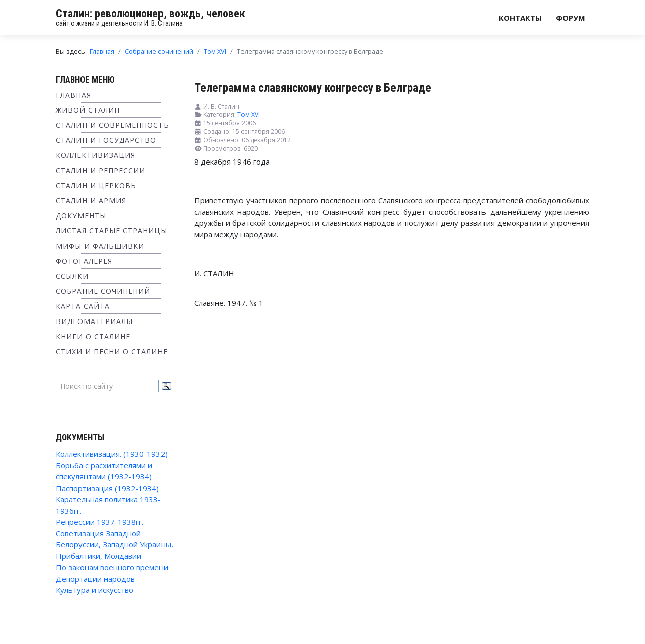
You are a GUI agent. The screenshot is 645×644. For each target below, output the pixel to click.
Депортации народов (95, 579)
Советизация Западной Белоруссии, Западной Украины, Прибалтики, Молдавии (114, 545)
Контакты (520, 18)
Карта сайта (83, 306)
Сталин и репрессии (101, 170)
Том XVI (249, 114)
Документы (81, 216)
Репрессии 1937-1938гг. (100, 522)
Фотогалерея (84, 261)
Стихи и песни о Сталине (112, 351)
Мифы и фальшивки (100, 246)
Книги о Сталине (93, 336)
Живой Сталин (88, 110)
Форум (571, 18)
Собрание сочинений (103, 291)
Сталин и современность (112, 125)
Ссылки (72, 276)
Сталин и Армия (91, 200)
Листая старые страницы (111, 231)
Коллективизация (96, 155)
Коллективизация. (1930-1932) (112, 454)
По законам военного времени (112, 567)
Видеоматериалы (94, 321)
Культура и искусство (95, 590)
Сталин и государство (106, 140)
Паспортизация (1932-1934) (107, 488)
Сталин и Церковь (96, 185)
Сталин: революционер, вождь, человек (150, 13)
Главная (73, 95)
